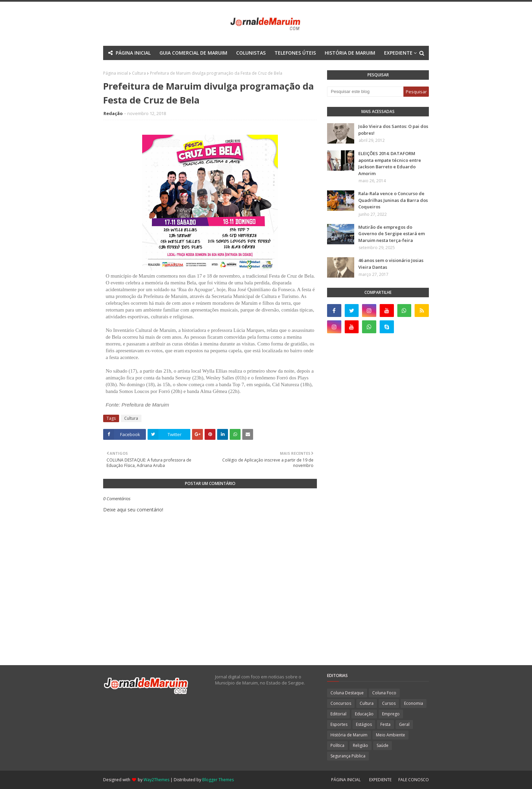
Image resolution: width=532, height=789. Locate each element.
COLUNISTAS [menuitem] (251, 53)
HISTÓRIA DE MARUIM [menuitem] (350, 53)
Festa (385, 724)
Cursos (389, 703)
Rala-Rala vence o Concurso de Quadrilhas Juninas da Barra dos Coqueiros (393, 200)
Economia (414, 703)
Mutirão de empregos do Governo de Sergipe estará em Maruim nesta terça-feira (392, 234)
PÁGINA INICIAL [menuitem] (133, 53)
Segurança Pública (348, 756)
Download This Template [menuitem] (310, 67)
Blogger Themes (218, 780)
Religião (360, 745)
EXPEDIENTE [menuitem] (398, 53)
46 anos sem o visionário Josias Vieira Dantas (391, 264)
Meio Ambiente (391, 735)
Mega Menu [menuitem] (206, 67)
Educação (364, 714)
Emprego (391, 714)
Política (337, 745)
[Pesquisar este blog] (365, 92)
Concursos (341, 703)
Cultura (131, 418)
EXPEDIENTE (380, 780)
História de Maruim (349, 735)
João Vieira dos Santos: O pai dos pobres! (393, 130)
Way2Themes (156, 780)
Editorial (338, 714)
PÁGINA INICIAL (346, 780)
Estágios (364, 724)
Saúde (383, 745)
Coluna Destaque (347, 693)
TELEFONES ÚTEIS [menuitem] (295, 53)
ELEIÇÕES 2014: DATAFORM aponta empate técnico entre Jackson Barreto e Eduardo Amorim (390, 163)
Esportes (339, 724)
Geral (404, 724)
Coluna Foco (384, 693)
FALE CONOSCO (414, 780)
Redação (113, 113)
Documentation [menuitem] (248, 67)
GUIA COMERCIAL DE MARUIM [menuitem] (193, 53)
